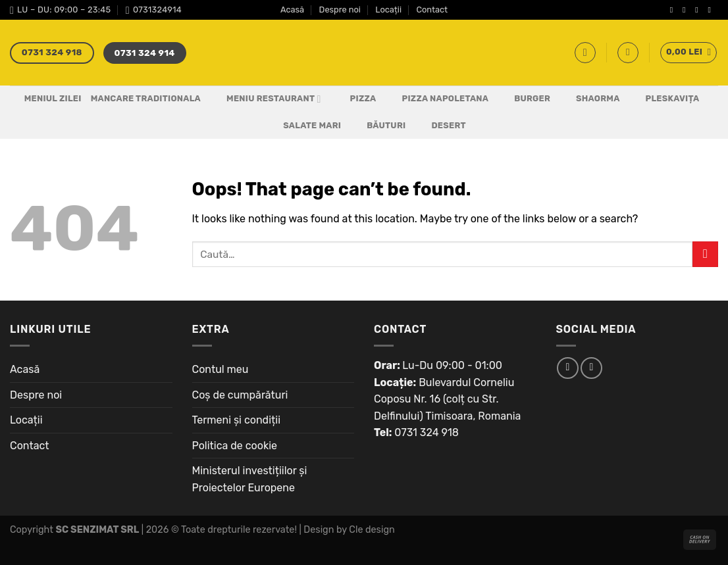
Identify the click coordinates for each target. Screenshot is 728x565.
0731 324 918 (427, 432)
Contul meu (221, 369)
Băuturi (378, 126)
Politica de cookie (235, 446)
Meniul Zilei (53, 98)
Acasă (292, 10)
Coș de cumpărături (240, 395)
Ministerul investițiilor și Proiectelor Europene (250, 479)
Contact (432, 10)
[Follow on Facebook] (674, 10)
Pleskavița (664, 99)
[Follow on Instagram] (687, 10)
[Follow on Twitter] (699, 10)
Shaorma (589, 99)
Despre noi (340, 10)
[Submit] (705, 254)
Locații (388, 10)
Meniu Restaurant (266, 99)
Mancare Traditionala (146, 98)
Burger (524, 99)
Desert (440, 126)
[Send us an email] (712, 10)
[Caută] (585, 53)
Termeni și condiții (237, 420)
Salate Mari (304, 126)
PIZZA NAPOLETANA (437, 99)
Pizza (355, 99)
